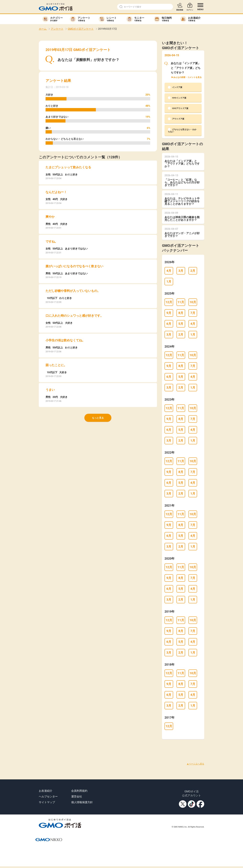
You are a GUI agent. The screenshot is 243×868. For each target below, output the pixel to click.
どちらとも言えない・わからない (182, 130)
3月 (181, 271)
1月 (169, 281)
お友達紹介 (46, 791)
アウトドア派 (176, 119)
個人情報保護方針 (82, 802)
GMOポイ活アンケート (81, 29)
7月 (193, 313)
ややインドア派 (177, 98)
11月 (181, 302)
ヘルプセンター (48, 797)
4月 (169, 271)
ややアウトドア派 (178, 108)
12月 (169, 302)
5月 (181, 324)
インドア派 (175, 87)
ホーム (43, 29)
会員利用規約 (79, 791)
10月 (193, 302)
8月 (181, 313)
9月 (169, 313)
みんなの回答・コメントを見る (187, 77)
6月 (169, 324)
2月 (193, 271)
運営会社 (77, 797)
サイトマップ (47, 802)
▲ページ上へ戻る (195, 764)
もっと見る (98, 418)
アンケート (57, 29)
